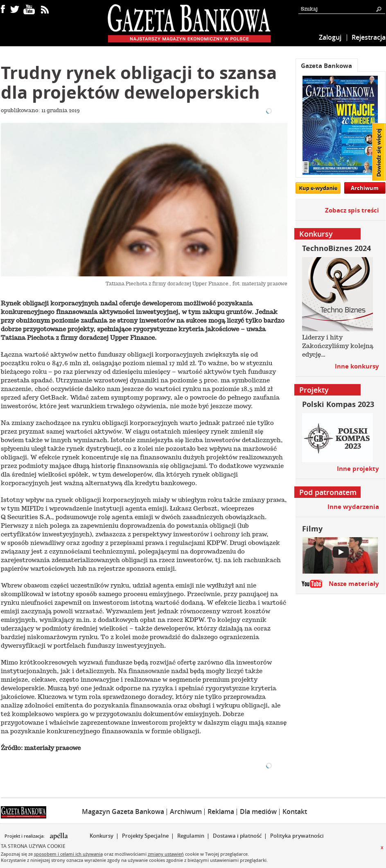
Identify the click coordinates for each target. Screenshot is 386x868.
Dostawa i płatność (237, 836)
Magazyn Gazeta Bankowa (123, 811)
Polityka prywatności (297, 836)
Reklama (221, 811)
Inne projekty (358, 469)
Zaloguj (330, 37)
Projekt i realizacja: (25, 836)
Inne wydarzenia (353, 507)
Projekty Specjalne (145, 836)
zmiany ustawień (166, 854)
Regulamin (191, 836)
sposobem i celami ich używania (68, 854)
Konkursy (102, 836)
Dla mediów (258, 811)
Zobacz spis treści (352, 210)
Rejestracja (369, 37)
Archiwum (365, 188)
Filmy (312, 529)
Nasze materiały (354, 584)
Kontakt (295, 811)
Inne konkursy (357, 366)
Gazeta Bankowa (326, 66)
